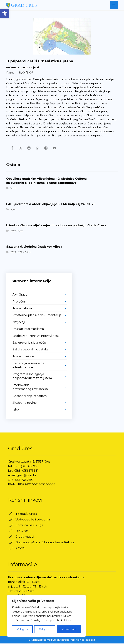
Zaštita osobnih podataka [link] (30, 350)
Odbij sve (45, 629)
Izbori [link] (13, 231)
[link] (5, 14)
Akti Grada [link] (20, 295)
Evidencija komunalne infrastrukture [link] (28, 366)
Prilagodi (22, 629)
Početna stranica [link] (17, 67)
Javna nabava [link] (22, 309)
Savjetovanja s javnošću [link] (29, 343)
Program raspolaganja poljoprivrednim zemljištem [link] (32, 377)
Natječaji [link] (19, 323)
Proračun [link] (19, 302)
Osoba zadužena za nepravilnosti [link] (36, 336)
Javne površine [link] (23, 357)
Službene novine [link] (25, 403)
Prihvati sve (69, 629)
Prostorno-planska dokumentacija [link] (37, 316)
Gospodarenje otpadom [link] (30, 396)
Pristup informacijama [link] (28, 329)
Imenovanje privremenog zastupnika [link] (30, 388)
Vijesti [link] (35, 67)
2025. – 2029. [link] (17, 252)
